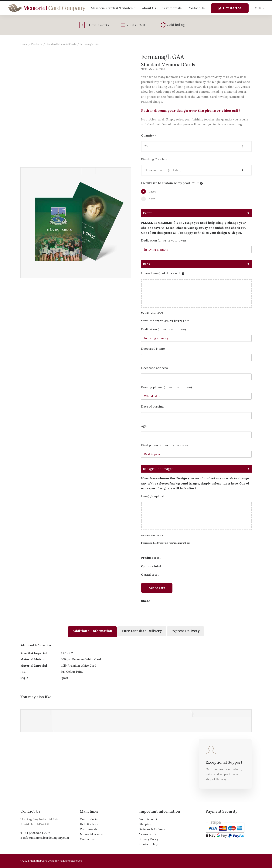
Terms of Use (148, 834)
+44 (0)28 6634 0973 (37, 833)
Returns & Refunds (152, 829)
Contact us (87, 839)
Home (24, 44)
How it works (99, 25)
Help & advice (89, 824)
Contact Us (196, 8)
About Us (149, 8)
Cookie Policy (149, 844)
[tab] (92, 631)
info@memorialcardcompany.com (46, 838)
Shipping (145, 824)
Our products (89, 819)
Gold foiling (176, 25)
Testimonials (172, 8)
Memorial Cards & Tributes (113, 8)
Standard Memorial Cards (61, 44)
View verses (136, 25)
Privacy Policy (149, 839)
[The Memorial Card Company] (46, 8)
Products (37, 44)
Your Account (148, 819)
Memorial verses (91, 834)
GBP (260, 8)
